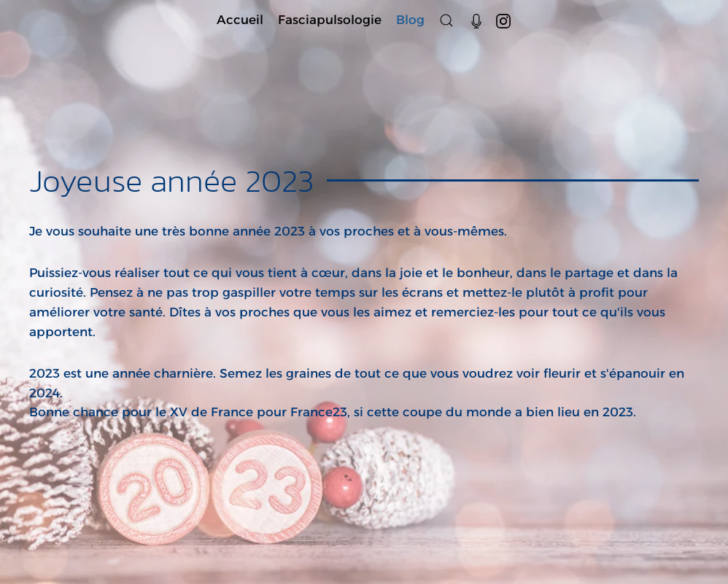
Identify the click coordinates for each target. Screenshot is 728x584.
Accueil (240, 20)
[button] (446, 20)
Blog (410, 20)
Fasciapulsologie (330, 20)
